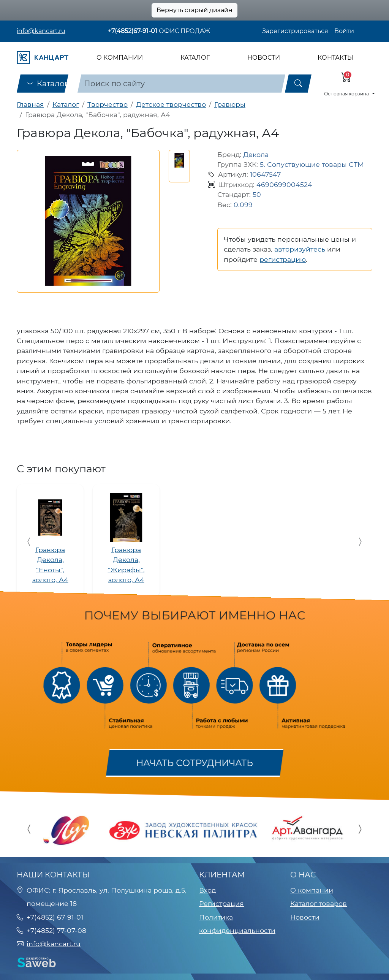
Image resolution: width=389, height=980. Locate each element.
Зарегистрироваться (295, 31)
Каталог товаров (319, 903)
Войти (344, 31)
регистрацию (283, 259)
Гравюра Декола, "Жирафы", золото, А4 (126, 565)
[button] (179, 160)
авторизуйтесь (300, 249)
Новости (264, 58)
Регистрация (221, 903)
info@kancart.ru (41, 31)
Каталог (195, 58)
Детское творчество (171, 104)
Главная (30, 104)
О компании (120, 58)
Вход (207, 890)
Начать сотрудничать (194, 763)
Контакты (335, 58)
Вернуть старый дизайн (194, 10)
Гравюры (230, 104)
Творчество (108, 104)
